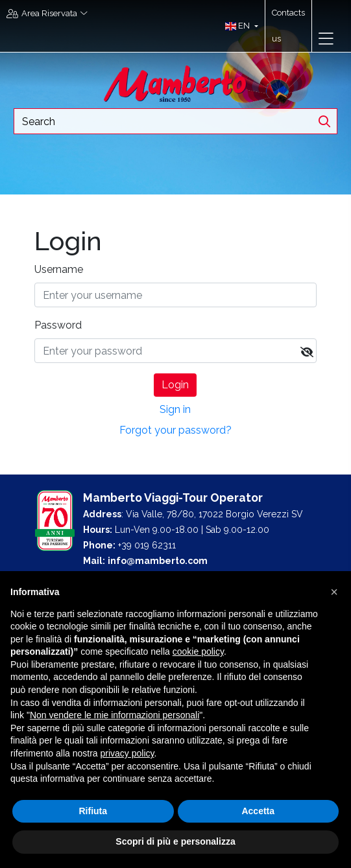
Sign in (175, 409)
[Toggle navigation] (326, 39)
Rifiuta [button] (93, 811)
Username (59, 269)
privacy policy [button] (127, 753)
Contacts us (288, 26)
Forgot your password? (175, 430)
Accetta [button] (258, 811)
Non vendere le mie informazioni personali (115, 715)
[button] (238, 26)
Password (58, 325)
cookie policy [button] (198, 651)
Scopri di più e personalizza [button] (175, 841)
